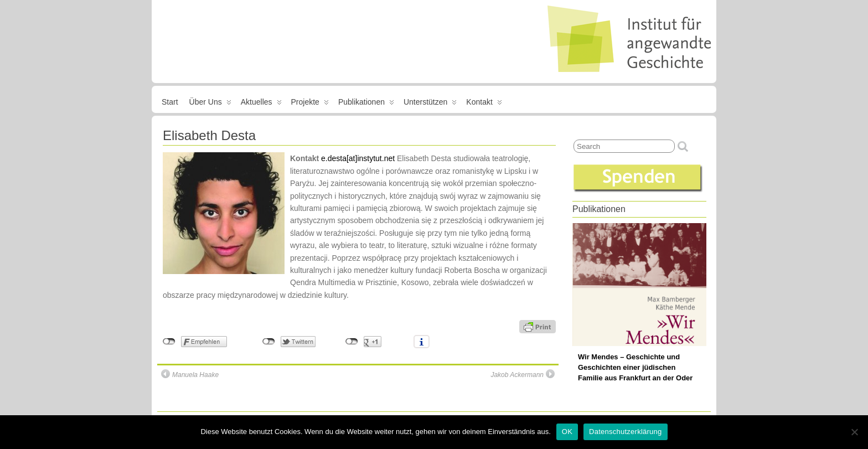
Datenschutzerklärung (625, 432)
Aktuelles (261, 104)
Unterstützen (430, 104)
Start (170, 102)
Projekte (310, 104)
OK (567, 432)
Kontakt (484, 104)
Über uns (210, 104)
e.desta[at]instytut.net (358, 158)
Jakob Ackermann (523, 374)
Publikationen (366, 104)
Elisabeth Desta (209, 135)
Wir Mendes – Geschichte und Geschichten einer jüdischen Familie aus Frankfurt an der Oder (635, 367)
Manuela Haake (190, 374)
